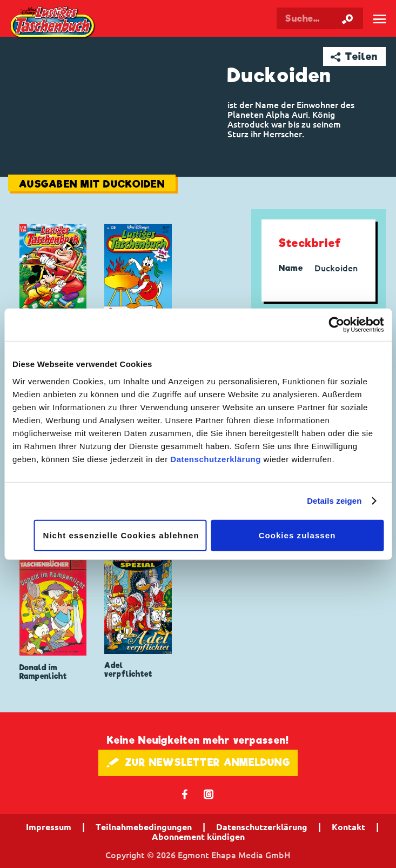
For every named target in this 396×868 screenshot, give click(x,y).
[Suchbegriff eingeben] (320, 18)
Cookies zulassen (297, 535)
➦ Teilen (354, 56)
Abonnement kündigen (198, 837)
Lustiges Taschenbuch (53, 23)
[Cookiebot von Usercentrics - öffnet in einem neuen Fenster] (336, 325)
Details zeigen (334, 501)
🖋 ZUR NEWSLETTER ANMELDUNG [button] (198, 762)
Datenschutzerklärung (216, 459)
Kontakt (348, 827)
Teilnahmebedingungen (144, 827)
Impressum (49, 827)
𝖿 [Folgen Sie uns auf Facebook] (185, 794)
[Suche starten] (347, 18)
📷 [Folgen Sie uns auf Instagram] (209, 794)
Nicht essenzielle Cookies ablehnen (121, 535)
